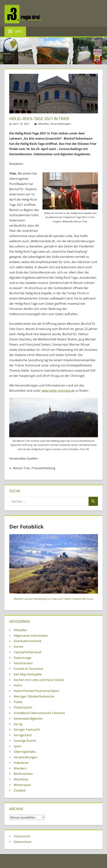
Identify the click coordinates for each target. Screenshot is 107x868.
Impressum (22, 836)
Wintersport (22, 785)
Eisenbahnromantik (28, 641)
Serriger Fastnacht (27, 729)
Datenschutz (23, 842)
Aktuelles (44, 124)
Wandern (20, 768)
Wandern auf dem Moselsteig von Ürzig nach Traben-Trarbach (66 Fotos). (54, 599)
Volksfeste (21, 763)
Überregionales (25, 752)
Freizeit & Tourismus (28, 669)
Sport (18, 746)
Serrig (18, 724)
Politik (18, 702)
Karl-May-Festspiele (28, 674)
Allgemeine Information (31, 636)
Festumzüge (23, 658)
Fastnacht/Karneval (27, 652)
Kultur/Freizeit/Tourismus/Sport (36, 691)
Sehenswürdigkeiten (28, 718)
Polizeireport (23, 707)
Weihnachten (23, 774)
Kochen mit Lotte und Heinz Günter (39, 680)
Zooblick (20, 790)
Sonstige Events (25, 741)
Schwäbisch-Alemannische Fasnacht (39, 713)
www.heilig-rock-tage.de (58, 391)
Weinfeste (21, 779)
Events (18, 646)
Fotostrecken (23, 663)
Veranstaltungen (61, 124)
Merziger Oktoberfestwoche (34, 696)
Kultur (18, 685)
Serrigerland (23, 735)
